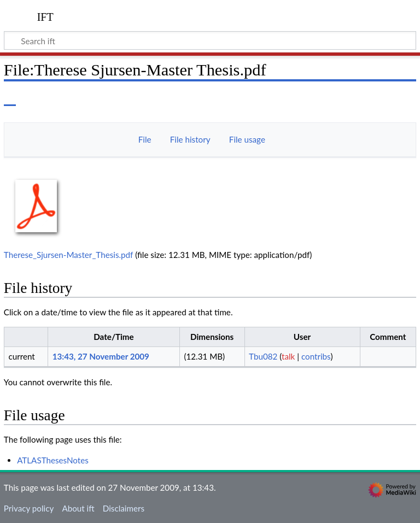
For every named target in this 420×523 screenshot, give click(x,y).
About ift (78, 508)
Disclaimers (124, 508)
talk (288, 356)
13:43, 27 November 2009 (101, 356)
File (145, 139)
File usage (247, 139)
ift (45, 16)
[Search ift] (210, 40)
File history (190, 139)
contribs (316, 356)
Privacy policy (29, 508)
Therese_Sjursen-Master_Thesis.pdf (69, 255)
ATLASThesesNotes (53, 460)
